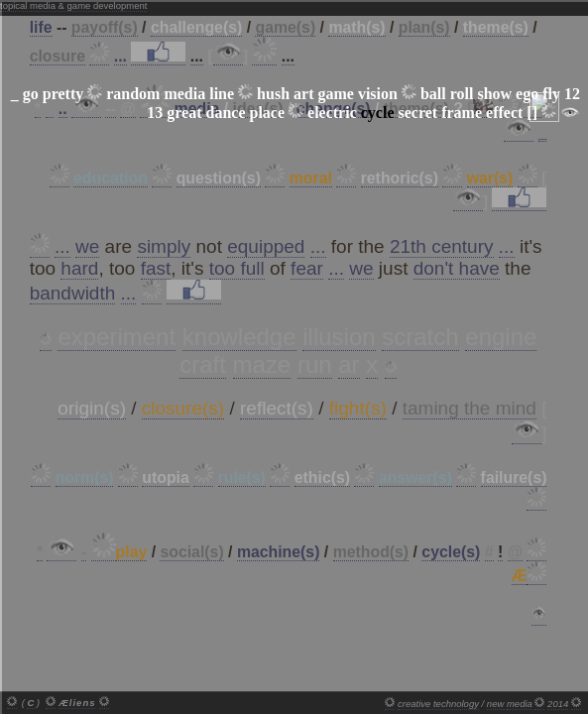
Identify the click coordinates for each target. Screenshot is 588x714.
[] (532, 113)
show (494, 94)
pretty (63, 94)
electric (332, 113)
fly (551, 94)
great (184, 113)
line (222, 94)
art (303, 94)
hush (273, 94)
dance (225, 113)
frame (462, 113)
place (267, 113)
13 (155, 113)
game (335, 94)
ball (433, 94)
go (31, 94)
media (184, 94)
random (133, 94)
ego (527, 94)
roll (462, 94)
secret (418, 113)
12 (572, 94)
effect (504, 113)
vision (378, 94)
